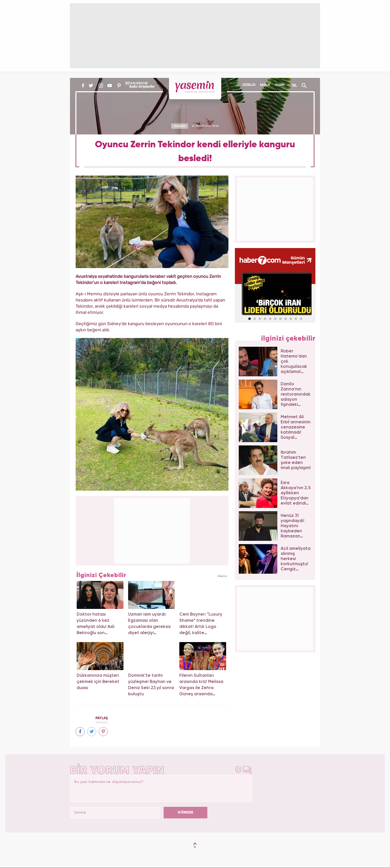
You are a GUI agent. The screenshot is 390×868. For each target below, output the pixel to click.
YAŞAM (280, 85)
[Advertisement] (152, 530)
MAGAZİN (180, 126)
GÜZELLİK (249, 85)
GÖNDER (185, 812)
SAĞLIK (265, 85)
